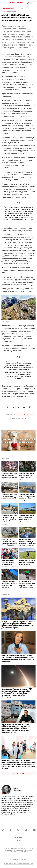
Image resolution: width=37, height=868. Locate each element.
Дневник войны (8, 8)
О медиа (19, 841)
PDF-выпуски (18, 838)
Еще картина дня (19, 774)
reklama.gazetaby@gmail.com (25, 864)
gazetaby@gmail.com (10, 864)
